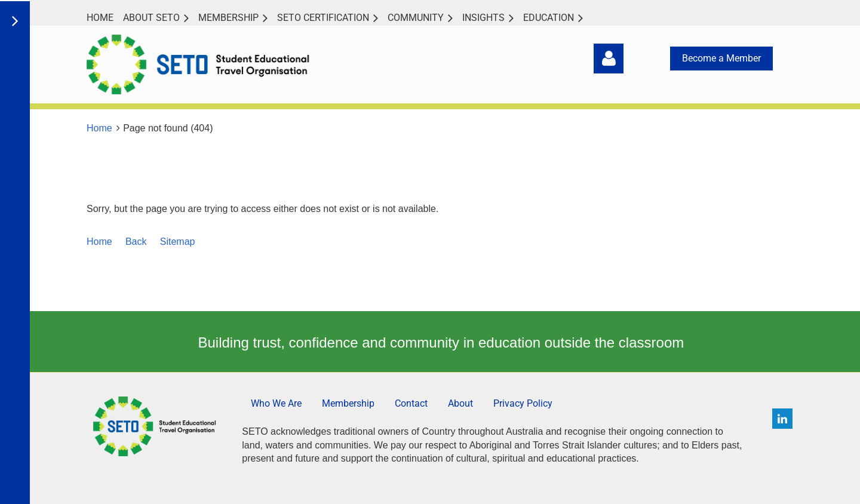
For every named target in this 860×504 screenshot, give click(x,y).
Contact (411, 403)
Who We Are (276, 403)
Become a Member (721, 58)
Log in (609, 59)
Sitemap (178, 242)
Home (99, 128)
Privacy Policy (523, 403)
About (460, 403)
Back (136, 242)
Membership (348, 403)
